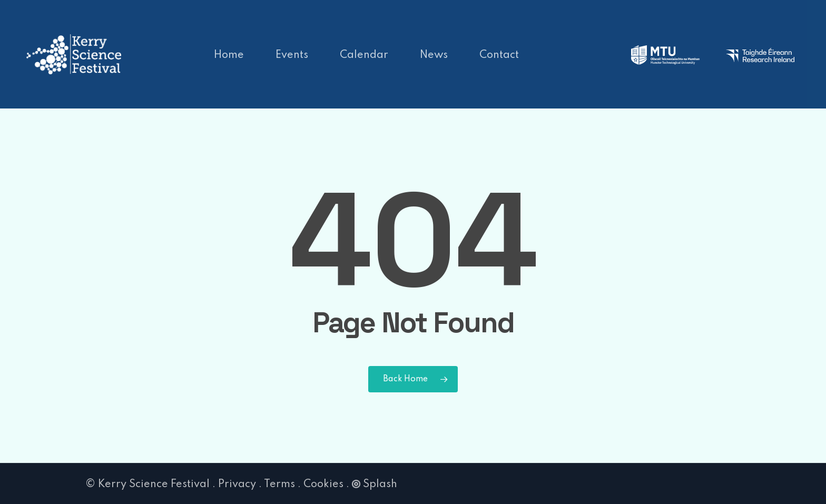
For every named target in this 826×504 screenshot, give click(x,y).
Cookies (323, 485)
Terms (279, 485)
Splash (375, 485)
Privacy (237, 485)
